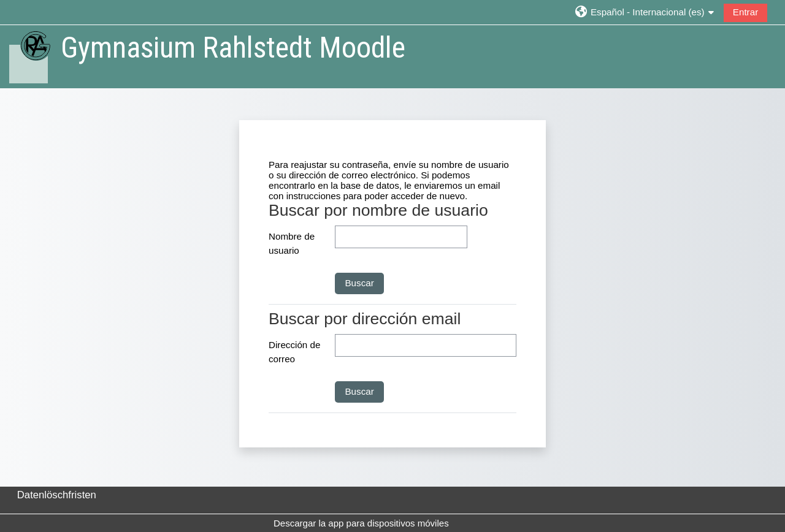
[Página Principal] (29, 56)
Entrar (745, 12)
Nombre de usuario (292, 243)
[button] (645, 12)
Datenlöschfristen (57, 495)
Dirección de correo (294, 352)
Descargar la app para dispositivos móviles (361, 523)
